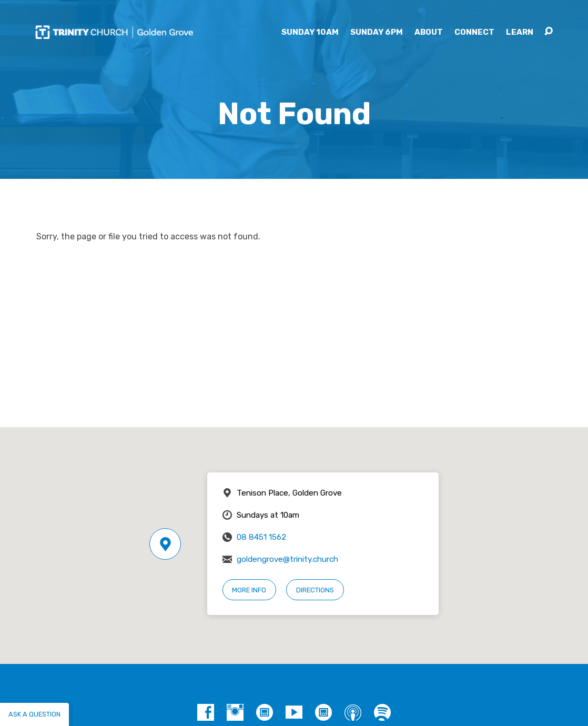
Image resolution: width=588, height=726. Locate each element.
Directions (315, 590)
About (429, 32)
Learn (520, 32)
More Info (249, 590)
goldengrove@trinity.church (287, 559)
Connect (474, 32)
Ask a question (34, 714)
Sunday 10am (310, 32)
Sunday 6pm (377, 32)
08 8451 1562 (261, 537)
